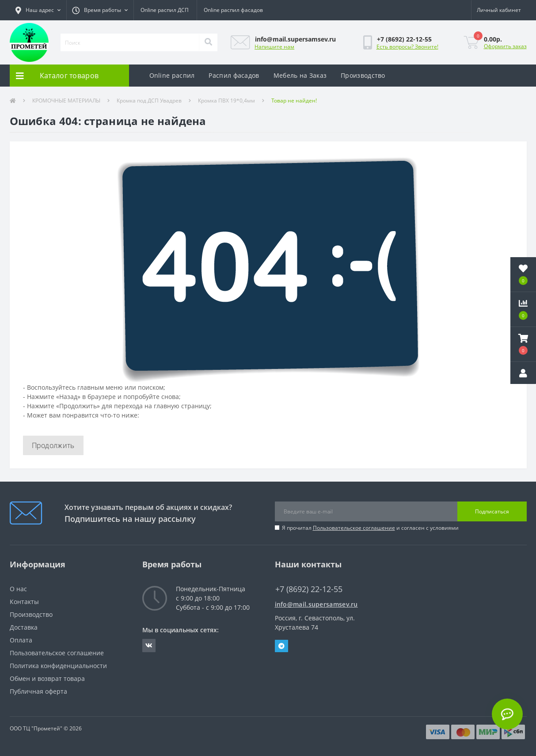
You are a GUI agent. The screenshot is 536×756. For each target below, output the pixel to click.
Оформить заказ (505, 46)
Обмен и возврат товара (47, 678)
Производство (363, 75)
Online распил (172, 75)
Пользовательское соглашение (354, 528)
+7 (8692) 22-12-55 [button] (309, 589)
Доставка (24, 627)
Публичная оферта (38, 691)
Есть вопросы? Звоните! (407, 47)
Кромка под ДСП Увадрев (149, 101)
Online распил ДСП (165, 10)
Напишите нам (274, 47)
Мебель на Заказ (300, 75)
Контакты (24, 602)
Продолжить (53, 445)
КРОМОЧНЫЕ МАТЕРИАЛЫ (66, 101)
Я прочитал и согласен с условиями (370, 528)
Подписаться (492, 511)
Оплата (21, 640)
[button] (38, 10)
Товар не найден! (294, 101)
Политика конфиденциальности (58, 666)
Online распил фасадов (233, 10)
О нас (18, 589)
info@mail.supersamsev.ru (316, 604)
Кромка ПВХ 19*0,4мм (226, 101)
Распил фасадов (234, 75)
